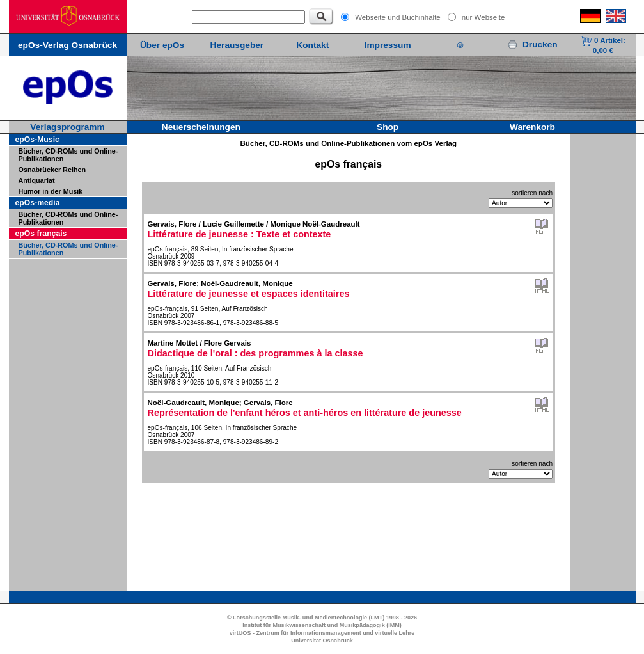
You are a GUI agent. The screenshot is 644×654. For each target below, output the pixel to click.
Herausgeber (237, 45)
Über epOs (162, 45)
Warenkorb (532, 127)
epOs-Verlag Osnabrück (67, 45)
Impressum (388, 45)
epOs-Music (37, 140)
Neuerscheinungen (201, 127)
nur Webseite (483, 17)
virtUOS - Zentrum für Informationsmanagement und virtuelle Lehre (322, 633)
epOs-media (38, 203)
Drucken (532, 44)
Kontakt (312, 45)
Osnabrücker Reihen (52, 170)
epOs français (41, 234)
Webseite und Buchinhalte (398, 17)
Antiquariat (37, 180)
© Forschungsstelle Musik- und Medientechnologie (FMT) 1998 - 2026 (322, 618)
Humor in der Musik (51, 191)
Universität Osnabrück (322, 641)
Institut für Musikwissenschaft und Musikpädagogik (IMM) (322, 625)
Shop (388, 127)
